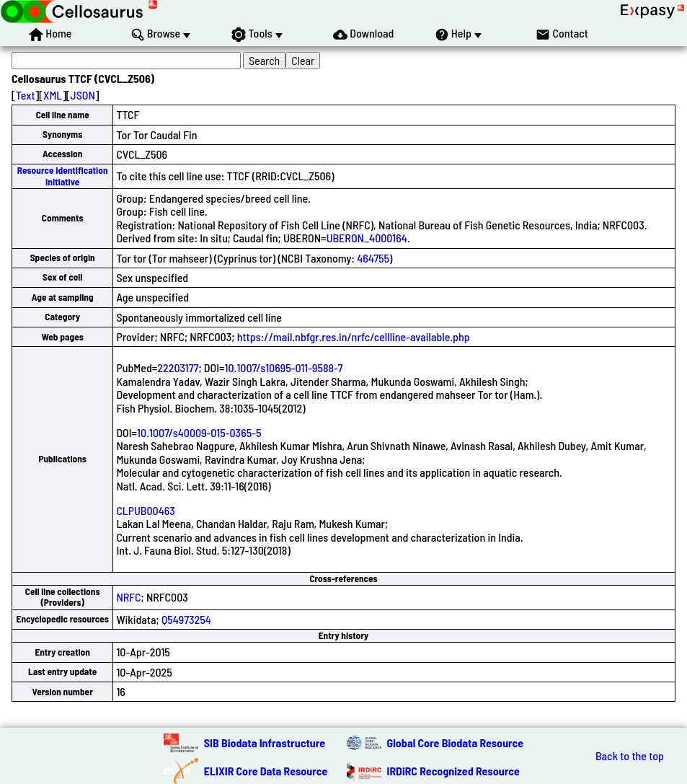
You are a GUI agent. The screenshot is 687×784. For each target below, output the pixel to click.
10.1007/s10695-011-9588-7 (284, 367)
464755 (373, 258)
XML (53, 95)
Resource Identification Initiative (63, 176)
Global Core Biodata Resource (456, 743)
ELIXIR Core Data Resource (266, 771)
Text (26, 95)
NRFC (128, 597)
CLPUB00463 (146, 510)
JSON (83, 95)
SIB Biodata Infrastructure (265, 743)
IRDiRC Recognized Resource (453, 771)
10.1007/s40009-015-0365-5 (199, 432)
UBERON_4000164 (367, 238)
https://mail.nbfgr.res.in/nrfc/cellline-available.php (354, 336)
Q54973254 (186, 619)
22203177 (178, 367)
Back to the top (630, 756)
